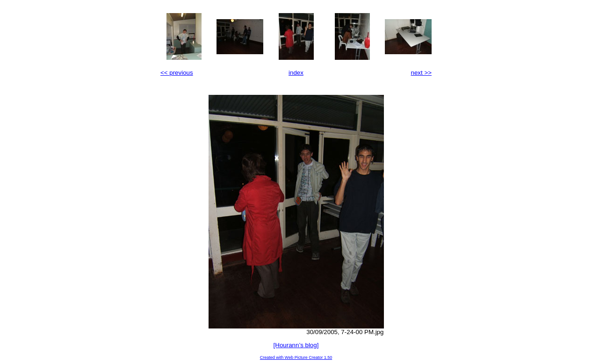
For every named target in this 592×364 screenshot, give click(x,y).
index (296, 73)
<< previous (177, 73)
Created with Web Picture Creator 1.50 (296, 357)
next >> (421, 73)
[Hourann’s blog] (296, 345)
